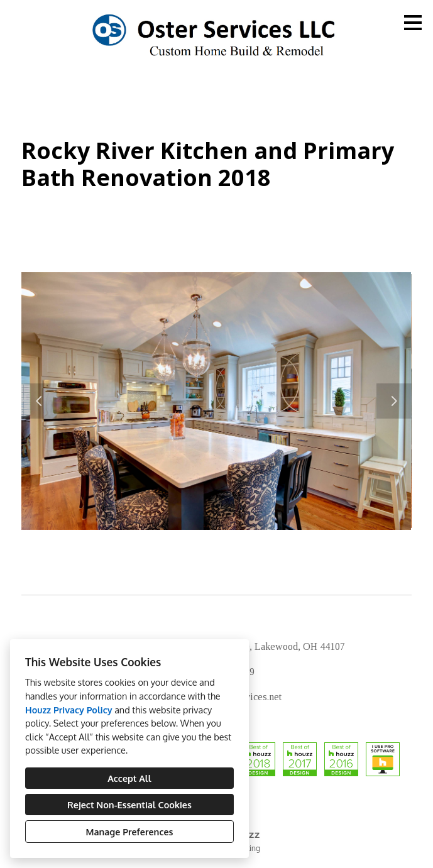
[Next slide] (394, 401)
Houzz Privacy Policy (69, 710)
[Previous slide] (39, 401)
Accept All (129, 778)
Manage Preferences (130, 832)
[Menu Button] (413, 23)
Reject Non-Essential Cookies (129, 805)
